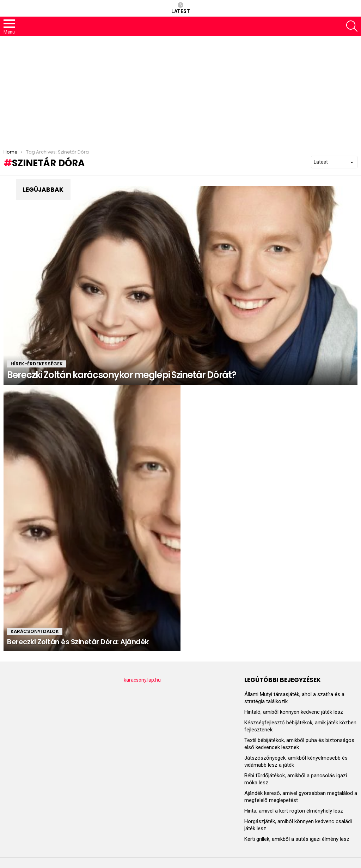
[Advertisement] (180, 89)
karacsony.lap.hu (142, 680)
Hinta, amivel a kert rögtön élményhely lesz (294, 811)
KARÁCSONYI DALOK (35, 631)
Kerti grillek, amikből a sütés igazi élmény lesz (297, 839)
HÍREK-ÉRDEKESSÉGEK (37, 364)
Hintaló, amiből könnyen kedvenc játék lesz (294, 712)
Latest (181, 8)
